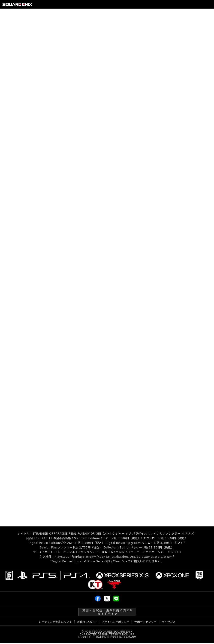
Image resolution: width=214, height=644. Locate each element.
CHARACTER (90, 14)
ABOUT (40, 14)
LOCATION (120, 14)
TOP (21, 14)
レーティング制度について (55, 622)
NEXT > (199, 478)
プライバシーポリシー (115, 622)
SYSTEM (62, 14)
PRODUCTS (148, 14)
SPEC (192, 14)
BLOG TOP (107, 478)
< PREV (14, 478)
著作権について (87, 622)
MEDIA (173, 14)
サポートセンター (145, 622)
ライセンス (169, 622)
